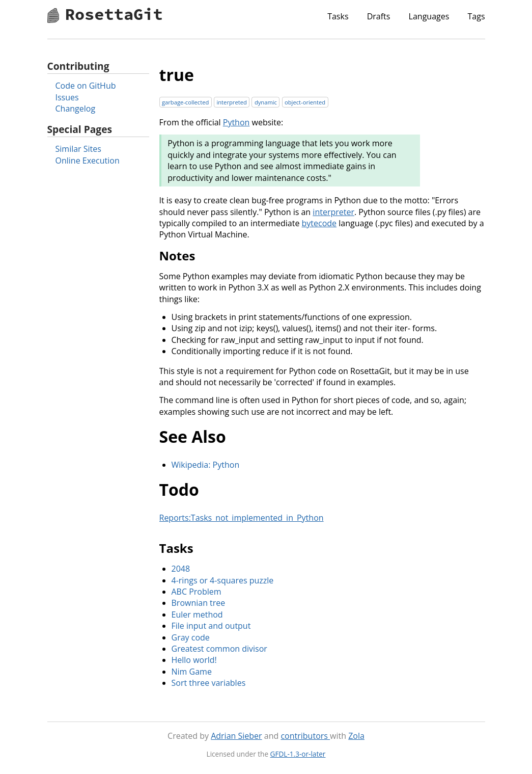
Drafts (379, 16)
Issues (67, 97)
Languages (429, 16)
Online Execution (88, 161)
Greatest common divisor (219, 649)
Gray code (191, 637)
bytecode (319, 223)
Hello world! (194, 660)
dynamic (266, 102)
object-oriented (305, 102)
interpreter (333, 212)
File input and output (211, 626)
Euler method (197, 615)
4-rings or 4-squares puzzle (223, 580)
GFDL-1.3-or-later (298, 754)
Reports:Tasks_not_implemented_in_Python (242, 518)
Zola (356, 736)
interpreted (231, 102)
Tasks (338, 16)
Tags (476, 16)
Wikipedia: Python (206, 465)
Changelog (76, 109)
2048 (181, 569)
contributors (305, 736)
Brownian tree (199, 603)
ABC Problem (197, 592)
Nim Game (192, 672)
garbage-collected (185, 102)
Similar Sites (78, 149)
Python (236, 122)
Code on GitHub (86, 86)
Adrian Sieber (236, 736)
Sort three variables (209, 683)
